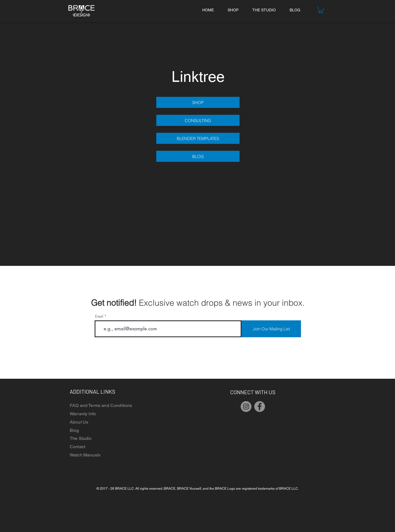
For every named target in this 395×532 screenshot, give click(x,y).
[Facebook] (260, 407)
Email (99, 316)
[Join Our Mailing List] (271, 329)
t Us (85, 422)
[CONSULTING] (198, 120)
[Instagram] (246, 407)
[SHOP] (198, 102)
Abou (75, 422)
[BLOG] (198, 156)
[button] (321, 10)
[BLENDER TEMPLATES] (198, 138)
